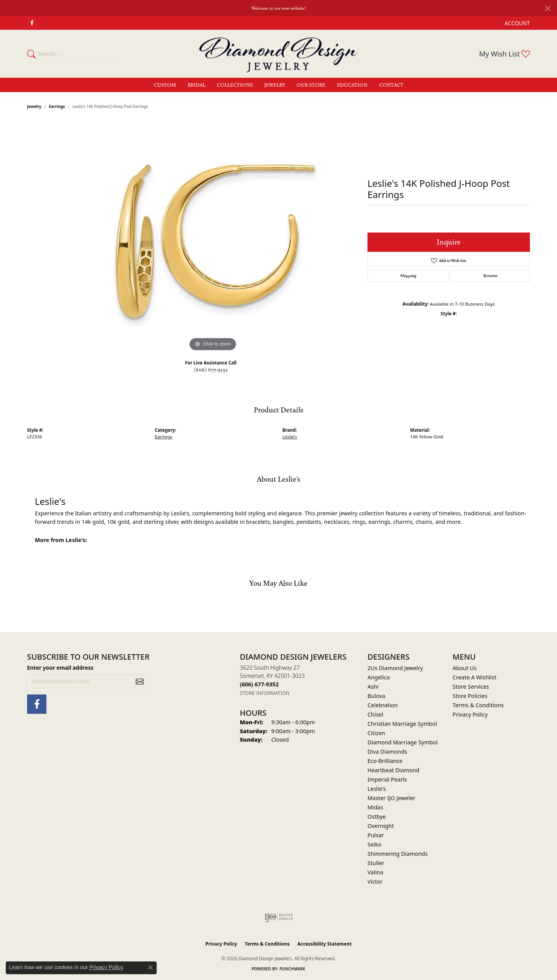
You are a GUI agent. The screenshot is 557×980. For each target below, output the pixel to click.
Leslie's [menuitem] (377, 789)
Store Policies (470, 696)
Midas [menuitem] (375, 807)
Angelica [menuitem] (378, 677)
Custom (165, 85)
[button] (517, 23)
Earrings (57, 106)
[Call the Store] (259, 684)
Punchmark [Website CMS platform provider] (293, 969)
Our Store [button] (311, 85)
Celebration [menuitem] (383, 705)
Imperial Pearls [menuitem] (387, 779)
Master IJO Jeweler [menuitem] (391, 798)
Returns (490, 276)
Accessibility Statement (325, 944)
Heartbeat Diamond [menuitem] (393, 770)
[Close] (548, 8)
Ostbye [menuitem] (377, 817)
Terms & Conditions (478, 705)
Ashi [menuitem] (373, 687)
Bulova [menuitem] (376, 696)
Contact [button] (391, 85)
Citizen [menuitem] (376, 733)
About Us (465, 668)
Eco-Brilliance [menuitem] (385, 761)
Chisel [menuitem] (375, 714)
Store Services (471, 687)
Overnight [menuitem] (381, 826)
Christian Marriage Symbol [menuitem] (402, 724)
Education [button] (352, 85)
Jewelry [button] (275, 85)
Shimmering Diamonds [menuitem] (398, 854)
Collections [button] (235, 85)
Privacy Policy (470, 714)
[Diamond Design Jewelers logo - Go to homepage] (278, 54)
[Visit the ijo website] (279, 917)
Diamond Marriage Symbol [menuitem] (402, 742)
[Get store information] (265, 693)
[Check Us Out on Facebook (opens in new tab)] (32, 23)
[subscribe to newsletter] (140, 681)
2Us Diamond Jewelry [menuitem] (395, 668)
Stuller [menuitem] (376, 863)
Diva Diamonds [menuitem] (387, 752)
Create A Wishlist (474, 677)
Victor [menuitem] (375, 882)
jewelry (34, 106)
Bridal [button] (196, 85)
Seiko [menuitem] (374, 844)
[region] (213, 237)
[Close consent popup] (150, 968)
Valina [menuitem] (375, 872)
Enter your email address (60, 668)
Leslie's (290, 437)
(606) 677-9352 (211, 370)
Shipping (408, 276)
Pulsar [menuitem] (376, 835)
